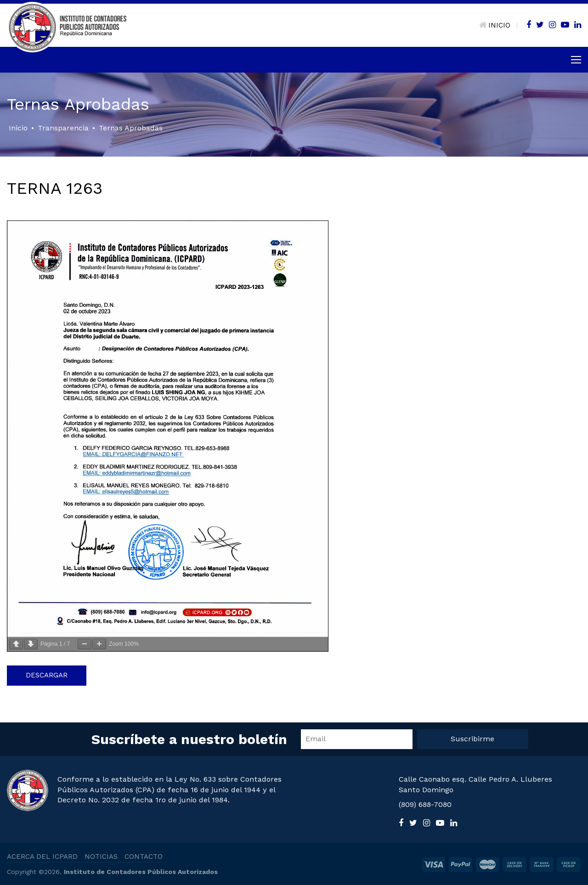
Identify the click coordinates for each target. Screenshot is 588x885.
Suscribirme (472, 739)
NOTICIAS (101, 857)
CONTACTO (144, 857)
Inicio (18, 128)
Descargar (47, 675)
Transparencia (63, 128)
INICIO (495, 25)
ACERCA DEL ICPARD (42, 857)
